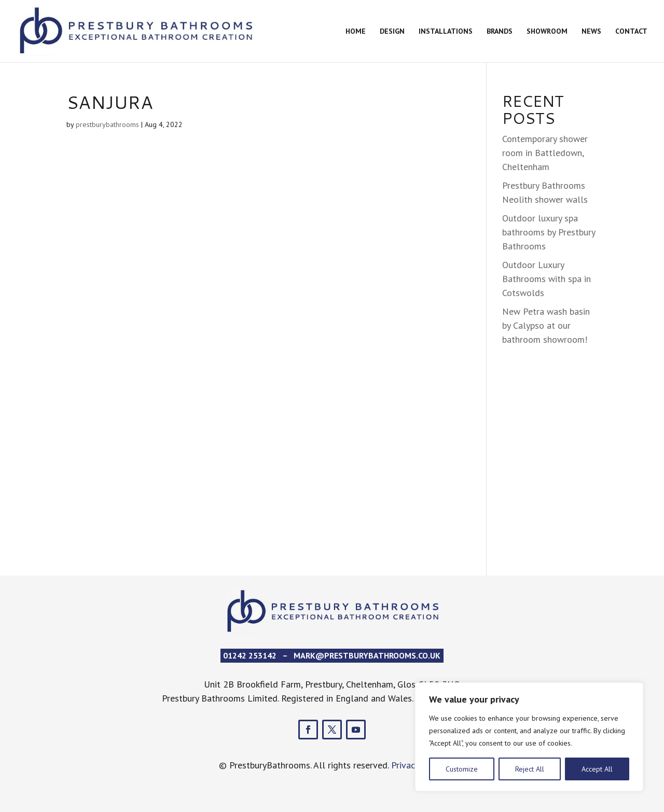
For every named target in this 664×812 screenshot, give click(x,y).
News (591, 32)
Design (392, 32)
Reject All (530, 769)
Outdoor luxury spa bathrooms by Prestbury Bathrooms (549, 232)
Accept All (597, 769)
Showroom (547, 32)
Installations (446, 32)
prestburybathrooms (107, 124)
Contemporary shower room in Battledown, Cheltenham (545, 153)
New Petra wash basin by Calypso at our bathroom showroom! (546, 325)
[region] (529, 737)
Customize (462, 769)
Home (356, 32)
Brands (500, 32)
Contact (631, 32)
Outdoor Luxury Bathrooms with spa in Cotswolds (547, 279)
